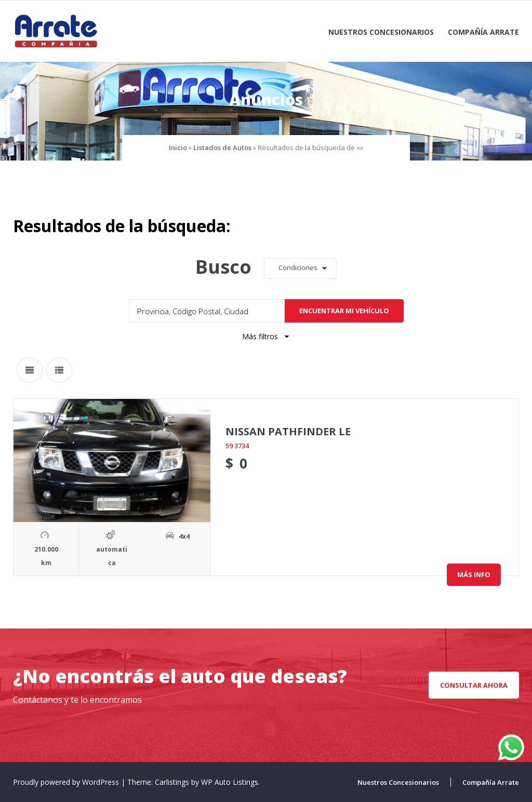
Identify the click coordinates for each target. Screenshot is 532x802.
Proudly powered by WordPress (67, 782)
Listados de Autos (222, 148)
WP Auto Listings (230, 782)
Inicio (178, 148)
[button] (300, 269)
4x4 (184, 536)
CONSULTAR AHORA (474, 685)
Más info (474, 574)
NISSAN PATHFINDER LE (288, 431)
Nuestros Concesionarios (381, 32)
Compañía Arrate (483, 32)
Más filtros (266, 336)
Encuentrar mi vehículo (344, 311)
